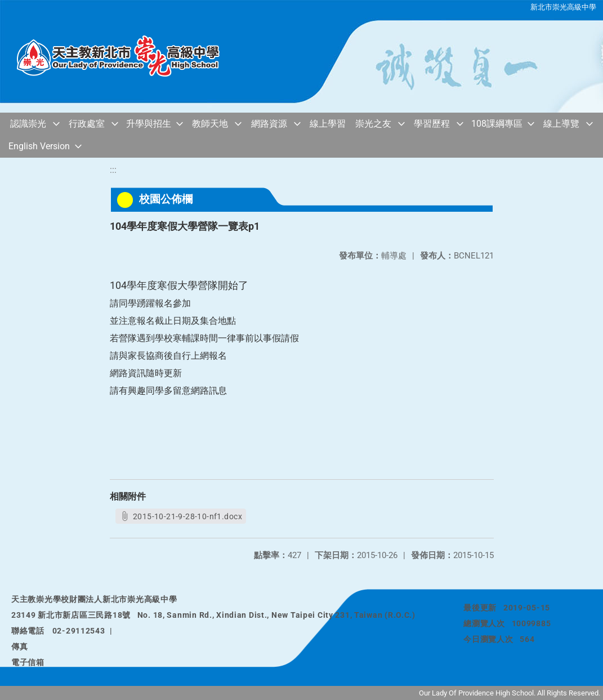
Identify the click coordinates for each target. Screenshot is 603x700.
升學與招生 (149, 124)
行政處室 (87, 124)
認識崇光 (28, 124)
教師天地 (210, 124)
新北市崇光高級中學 (563, 7)
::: (113, 170)
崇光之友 (373, 124)
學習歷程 (432, 124)
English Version (39, 146)
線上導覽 (561, 124)
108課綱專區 (497, 124)
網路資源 (269, 124)
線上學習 (328, 124)
